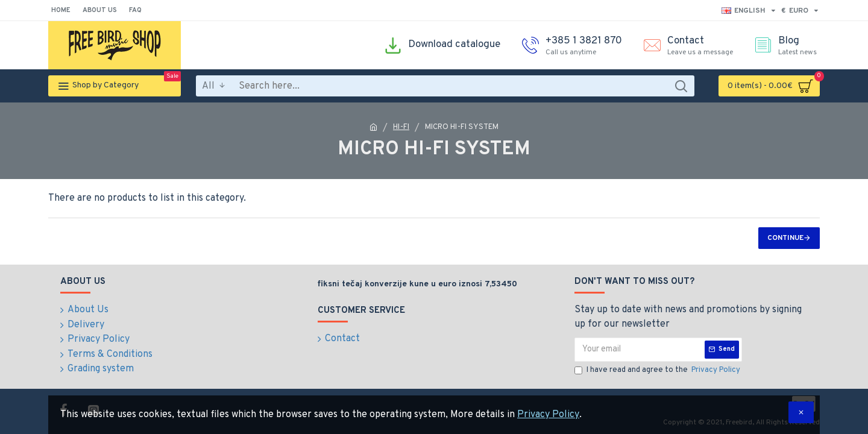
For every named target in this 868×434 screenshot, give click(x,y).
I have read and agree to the (658, 371)
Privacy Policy (548, 415)
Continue (785, 238)
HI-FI (401, 127)
